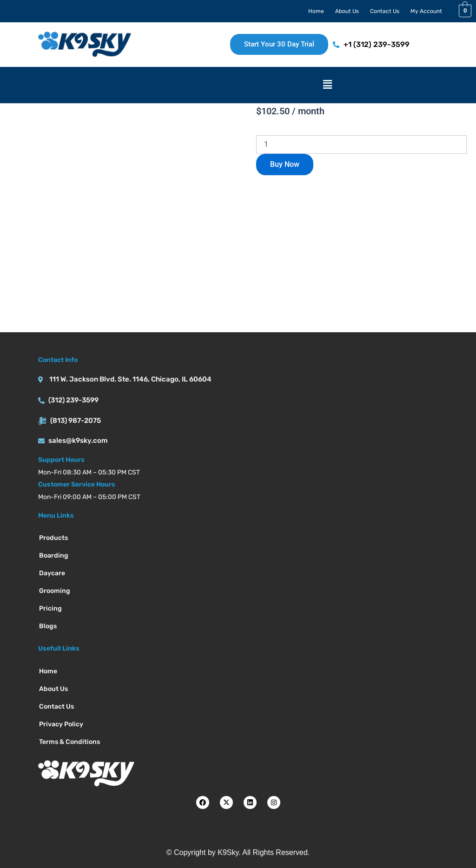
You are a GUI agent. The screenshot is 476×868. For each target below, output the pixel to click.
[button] (328, 85)
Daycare (52, 573)
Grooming (55, 591)
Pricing (50, 608)
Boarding (54, 556)
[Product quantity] (361, 145)
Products (53, 538)
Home (316, 11)
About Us (347, 11)
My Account (426, 11)
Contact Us (385, 11)
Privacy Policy (61, 724)
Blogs (48, 626)
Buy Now (285, 164)
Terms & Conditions (69, 742)
